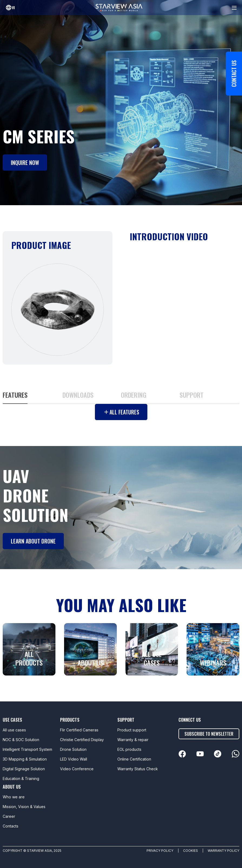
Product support (132, 730)
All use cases (14, 730)
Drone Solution (73, 749)
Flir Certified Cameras (79, 730)
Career (9, 816)
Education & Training (21, 779)
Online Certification (134, 759)
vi (13, 7)
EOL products (129, 749)
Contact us (234, 74)
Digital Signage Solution (24, 769)
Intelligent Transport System (27, 749)
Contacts (11, 826)
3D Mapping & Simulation (25, 759)
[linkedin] (182, 754)
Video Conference (77, 769)
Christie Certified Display (82, 740)
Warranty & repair (133, 740)
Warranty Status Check (138, 769)
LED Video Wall (74, 759)
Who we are (14, 797)
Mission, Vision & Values (24, 807)
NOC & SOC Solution (21, 740)
